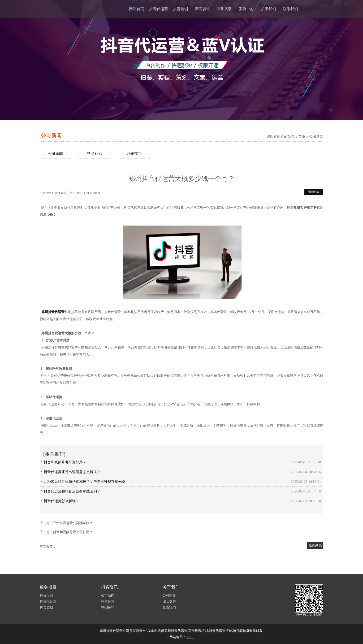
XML (190, 637)
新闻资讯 (203, 9)
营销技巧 (134, 154)
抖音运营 (95, 154)
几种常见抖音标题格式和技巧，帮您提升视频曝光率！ (86, 482)
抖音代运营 (159, 9)
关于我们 (268, 9)
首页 (302, 137)
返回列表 (314, 192)
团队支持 (169, 602)
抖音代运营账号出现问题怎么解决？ (72, 472)
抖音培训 (181, 9)
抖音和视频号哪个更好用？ (65, 462)
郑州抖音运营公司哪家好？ (73, 523)
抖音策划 (46, 608)
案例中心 (246, 9)
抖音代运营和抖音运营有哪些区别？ (72, 491)
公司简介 (169, 595)
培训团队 (225, 9)
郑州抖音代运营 (53, 312)
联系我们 (290, 9)
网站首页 (137, 9)
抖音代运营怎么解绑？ (61, 501)
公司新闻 (51, 135)
